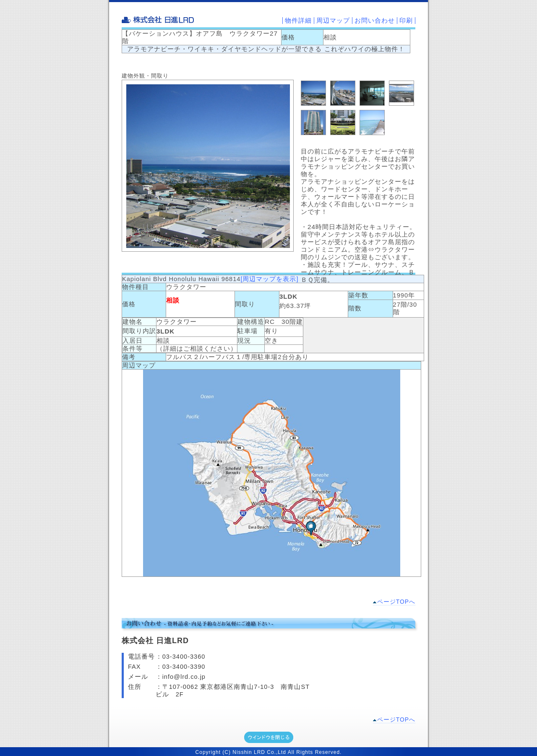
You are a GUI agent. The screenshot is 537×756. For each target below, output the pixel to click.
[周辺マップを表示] (269, 279)
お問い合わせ (375, 21)
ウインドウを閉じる (269, 737)
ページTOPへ (396, 602)
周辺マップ (333, 21)
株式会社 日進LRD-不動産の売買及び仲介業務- (185, 19)
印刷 (406, 21)
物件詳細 (298, 21)
